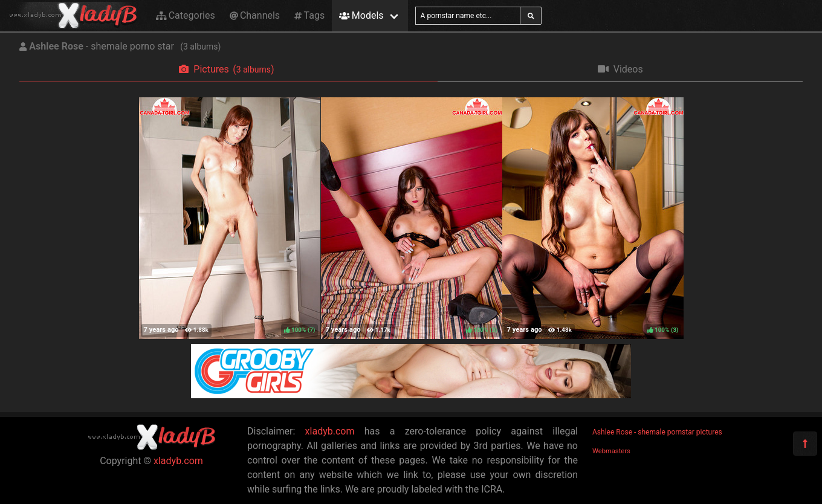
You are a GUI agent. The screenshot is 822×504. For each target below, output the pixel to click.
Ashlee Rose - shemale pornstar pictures (657, 432)
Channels (255, 15)
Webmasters (611, 451)
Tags (309, 15)
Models (361, 15)
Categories (186, 15)
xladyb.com (178, 461)
